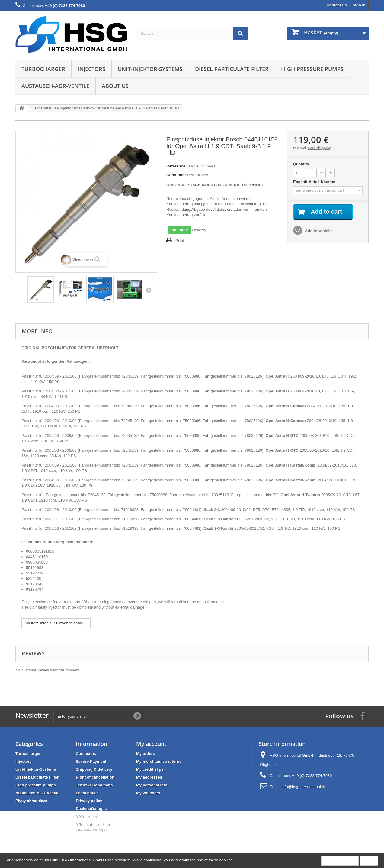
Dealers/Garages (91, 809)
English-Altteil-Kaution (315, 182)
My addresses (149, 777)
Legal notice (87, 793)
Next (149, 290)
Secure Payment (91, 761)
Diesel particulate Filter (232, 69)
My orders (146, 754)
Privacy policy (89, 801)
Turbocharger (43, 69)
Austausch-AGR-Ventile (55, 86)
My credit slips (150, 769)
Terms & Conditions (94, 785)
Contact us (336, 5)
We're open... (88, 816)
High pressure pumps (312, 69)
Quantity (301, 164)
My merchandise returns (159, 761)
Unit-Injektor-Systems (150, 69)
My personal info (152, 785)
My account (151, 744)
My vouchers (148, 793)
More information (340, 860)
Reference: (176, 166)
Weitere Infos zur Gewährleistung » (56, 623)
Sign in (359, 5)
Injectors (91, 69)
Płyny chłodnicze (31, 801)
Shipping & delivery (94, 769)
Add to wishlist (318, 231)
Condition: (176, 175)
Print (180, 241)
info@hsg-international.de (304, 787)
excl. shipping (319, 148)
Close (369, 860)
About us (115, 86)
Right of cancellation (95, 777)
